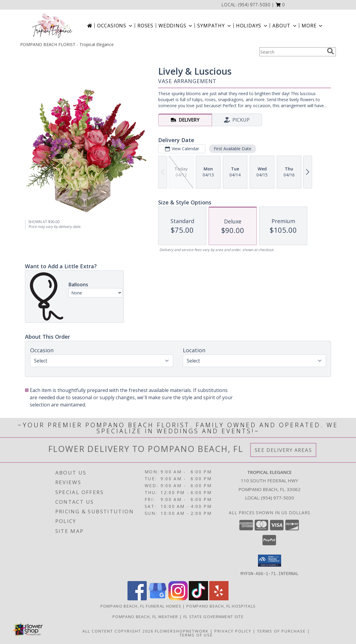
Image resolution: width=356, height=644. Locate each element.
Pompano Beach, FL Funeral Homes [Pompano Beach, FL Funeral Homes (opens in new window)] (141, 606)
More (313, 26)
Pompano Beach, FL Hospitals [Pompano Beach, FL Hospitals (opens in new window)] (221, 606)
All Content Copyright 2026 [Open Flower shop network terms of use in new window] (118, 631)
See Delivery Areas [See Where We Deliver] (283, 450)
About (285, 26)
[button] (280, 5)
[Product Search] (292, 52)
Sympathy (215, 26)
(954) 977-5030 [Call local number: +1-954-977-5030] (254, 5)
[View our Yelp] (219, 598)
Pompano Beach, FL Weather (145, 616)
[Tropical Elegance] (52, 26)
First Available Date (233, 149)
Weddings (176, 26)
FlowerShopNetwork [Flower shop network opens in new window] (182, 631)
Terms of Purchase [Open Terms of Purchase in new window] (281, 631)
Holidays (252, 26)
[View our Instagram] (178, 598)
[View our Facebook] (137, 598)
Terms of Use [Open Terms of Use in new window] (196, 635)
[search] (330, 51)
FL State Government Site (213, 616)
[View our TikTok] (198, 598)
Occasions (115, 26)
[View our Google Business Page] (158, 598)
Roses (145, 26)
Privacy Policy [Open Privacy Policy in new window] (233, 631)
